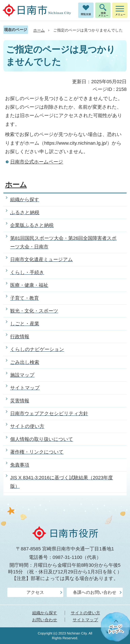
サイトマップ (85, 620)
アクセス (35, 592)
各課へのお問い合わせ (95, 592)
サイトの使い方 (85, 613)
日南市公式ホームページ (37, 162)
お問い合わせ (45, 620)
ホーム (39, 30)
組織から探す (45, 613)
